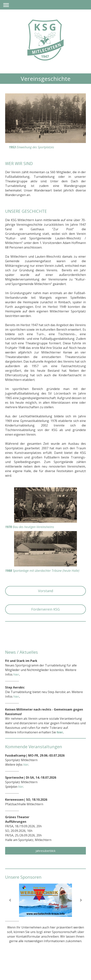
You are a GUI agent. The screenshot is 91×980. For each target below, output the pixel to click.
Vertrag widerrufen (22, 965)
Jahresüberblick (45, 851)
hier (60, 732)
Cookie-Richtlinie (53, 960)
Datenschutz (31, 960)
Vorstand (46, 591)
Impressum (13, 960)
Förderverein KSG (45, 609)
